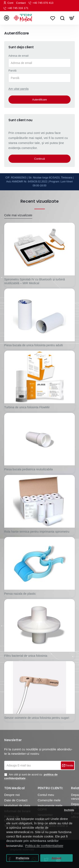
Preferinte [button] (23, 858)
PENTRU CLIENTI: (50, 788)
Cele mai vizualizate (18, 215)
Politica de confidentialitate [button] (44, 846)
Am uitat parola (19, 89)
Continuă (39, 159)
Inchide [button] (69, 810)
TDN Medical (14, 788)
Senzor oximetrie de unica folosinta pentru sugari (37, 718)
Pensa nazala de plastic (20, 594)
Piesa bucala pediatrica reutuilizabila (28, 469)
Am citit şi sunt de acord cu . (31, 776)
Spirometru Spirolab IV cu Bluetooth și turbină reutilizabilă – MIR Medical (35, 281)
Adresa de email (18, 56)
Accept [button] (56, 858)
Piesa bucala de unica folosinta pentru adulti (33, 345)
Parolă (12, 71)
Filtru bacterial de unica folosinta (26, 656)
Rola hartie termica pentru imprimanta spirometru (37, 532)
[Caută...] (62, 18)
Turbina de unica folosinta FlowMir (27, 407)
